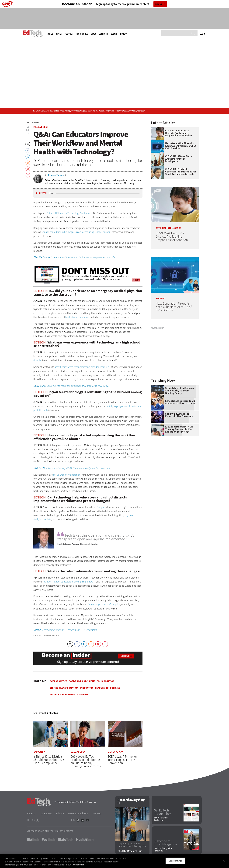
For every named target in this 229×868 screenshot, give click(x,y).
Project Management (62, 695)
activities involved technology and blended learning (82, 367)
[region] (114, 861)
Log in (203, 34)
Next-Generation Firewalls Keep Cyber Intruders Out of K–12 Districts (181, 146)
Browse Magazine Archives (163, 850)
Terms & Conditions (78, 813)
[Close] (224, 861)
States (59, 34)
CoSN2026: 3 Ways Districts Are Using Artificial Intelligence (180, 159)
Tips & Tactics (82, 34)
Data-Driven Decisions (82, 681)
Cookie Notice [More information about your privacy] (78, 865)
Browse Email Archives (161, 819)
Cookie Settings (175, 861)
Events (114, 34)
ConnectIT (103, 34)
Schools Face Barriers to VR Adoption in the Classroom (180, 402)
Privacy (60, 813)
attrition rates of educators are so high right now (68, 582)
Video (93, 34)
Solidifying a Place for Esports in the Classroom (179, 415)
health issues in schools (77, 317)
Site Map (97, 813)
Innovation (87, 688)
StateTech (66, 840)
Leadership (102, 688)
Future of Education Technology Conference (69, 213)
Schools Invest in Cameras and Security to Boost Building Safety (179, 391)
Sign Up (159, 4)
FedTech (48, 840)
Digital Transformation (64, 688)
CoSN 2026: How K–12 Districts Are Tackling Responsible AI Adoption (179, 133)
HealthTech (85, 840)
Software (82, 695)
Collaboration (106, 681)
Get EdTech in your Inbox (162, 812)
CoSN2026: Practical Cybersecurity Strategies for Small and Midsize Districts (181, 172)
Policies (115, 688)
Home (28, 123)
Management (36, 123)
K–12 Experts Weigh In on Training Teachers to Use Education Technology (179, 429)
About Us (32, 813)
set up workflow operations (67, 475)
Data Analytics (58, 681)
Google (37, 360)
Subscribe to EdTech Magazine (165, 843)
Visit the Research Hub (130, 851)
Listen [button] (43, 193)
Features (69, 34)
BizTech (33, 840)
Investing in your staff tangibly (105, 604)
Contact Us (46, 813)
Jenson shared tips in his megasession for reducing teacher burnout (77, 232)
